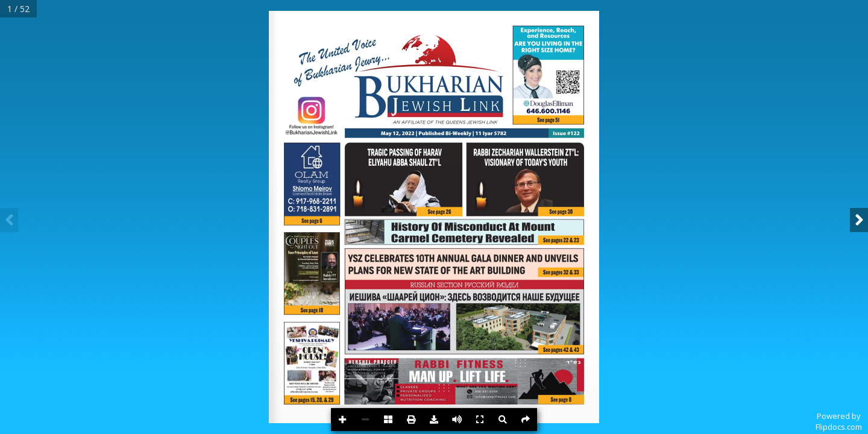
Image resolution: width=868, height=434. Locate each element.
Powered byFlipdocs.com (839, 421)
